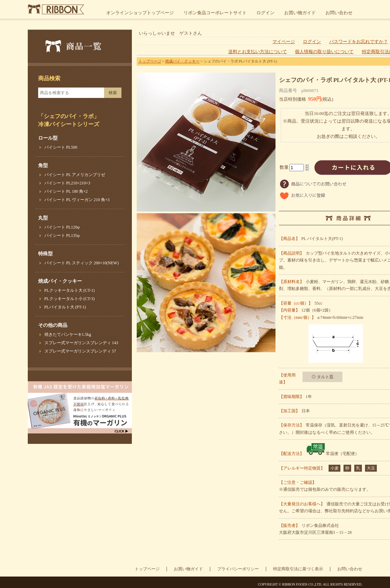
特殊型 (45, 254)
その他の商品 (53, 325)
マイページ (284, 42)
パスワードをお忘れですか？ (359, 42)
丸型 (43, 218)
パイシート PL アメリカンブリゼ (75, 175)
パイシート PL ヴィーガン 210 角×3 (77, 200)
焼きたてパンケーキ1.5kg (68, 334)
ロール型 (48, 138)
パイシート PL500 (61, 147)
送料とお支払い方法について (258, 52)
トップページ (150, 61)
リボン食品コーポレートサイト (215, 13)
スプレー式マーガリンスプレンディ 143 (81, 343)
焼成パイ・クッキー (60, 281)
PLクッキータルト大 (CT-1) (70, 290)
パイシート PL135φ (62, 235)
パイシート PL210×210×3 (67, 183)
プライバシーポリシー (238, 569)
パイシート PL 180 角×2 (66, 191)
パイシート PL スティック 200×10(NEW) (82, 263)
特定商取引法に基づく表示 (298, 569)
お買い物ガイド (300, 13)
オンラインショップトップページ (140, 13)
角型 (43, 165)
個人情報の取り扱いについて (324, 52)
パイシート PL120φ (62, 227)
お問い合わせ (339, 13)
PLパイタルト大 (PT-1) (65, 307)
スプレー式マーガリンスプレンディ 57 (80, 351)
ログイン (265, 13)
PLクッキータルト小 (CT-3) (70, 299)
